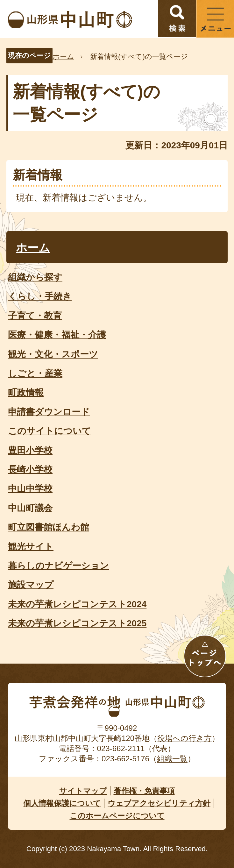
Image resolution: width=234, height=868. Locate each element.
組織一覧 (172, 759)
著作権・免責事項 (144, 791)
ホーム (63, 57)
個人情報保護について (62, 803)
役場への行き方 (184, 738)
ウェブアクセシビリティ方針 (159, 803)
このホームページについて (117, 816)
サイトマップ (83, 791)
